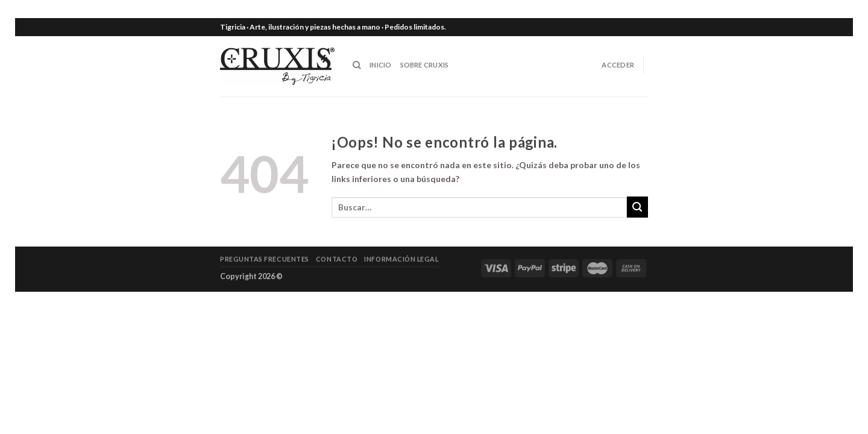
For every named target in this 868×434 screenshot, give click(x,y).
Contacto (337, 259)
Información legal (401, 259)
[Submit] (637, 207)
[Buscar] (357, 65)
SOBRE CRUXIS (425, 65)
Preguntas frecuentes (265, 259)
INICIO (380, 65)
